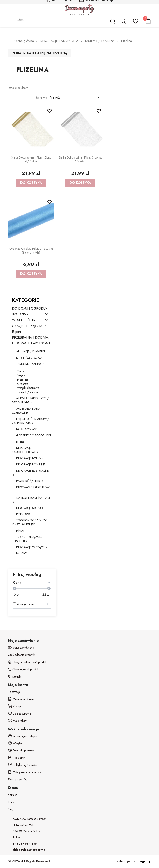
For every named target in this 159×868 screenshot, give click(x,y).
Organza (23, 384)
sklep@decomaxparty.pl (30, 850)
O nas (11, 802)
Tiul (19, 371)
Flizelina (23, 380)
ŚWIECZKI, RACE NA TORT (33, 498)
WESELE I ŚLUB (23, 320)
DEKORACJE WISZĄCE (30, 547)
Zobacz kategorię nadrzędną (40, 53)
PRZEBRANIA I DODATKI (31, 338)
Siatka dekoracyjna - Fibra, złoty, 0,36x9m (31, 160)
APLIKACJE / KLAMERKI (30, 351)
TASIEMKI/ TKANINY (29, 364)
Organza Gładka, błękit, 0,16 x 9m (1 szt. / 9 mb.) (31, 251)
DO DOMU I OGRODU (29, 309)
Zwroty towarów (18, 779)
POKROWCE (24, 514)
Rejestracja (14, 692)
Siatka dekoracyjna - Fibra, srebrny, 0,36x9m (80, 160)
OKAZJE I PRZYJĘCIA (27, 326)
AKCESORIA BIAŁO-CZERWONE (26, 411)
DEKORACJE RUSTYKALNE (32, 471)
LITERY (20, 442)
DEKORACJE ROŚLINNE (31, 464)
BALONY (22, 553)
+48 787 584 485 (25, 844)
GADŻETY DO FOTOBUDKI (33, 435)
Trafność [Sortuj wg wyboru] (75, 97)
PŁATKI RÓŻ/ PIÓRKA (30, 481)
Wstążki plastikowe (28, 388)
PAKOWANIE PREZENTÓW (33, 487)
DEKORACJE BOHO (28, 458)
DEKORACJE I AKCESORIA (31, 343)
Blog (11, 809)
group (141, 861)
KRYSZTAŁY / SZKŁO (29, 358)
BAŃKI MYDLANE (27, 429)
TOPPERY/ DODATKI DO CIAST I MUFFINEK (30, 522)
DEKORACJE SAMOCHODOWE (24, 450)
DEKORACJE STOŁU (28, 508)
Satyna (21, 375)
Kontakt (12, 795)
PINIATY (21, 531)
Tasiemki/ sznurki (28, 392)
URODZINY (20, 314)
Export (16, 332)
